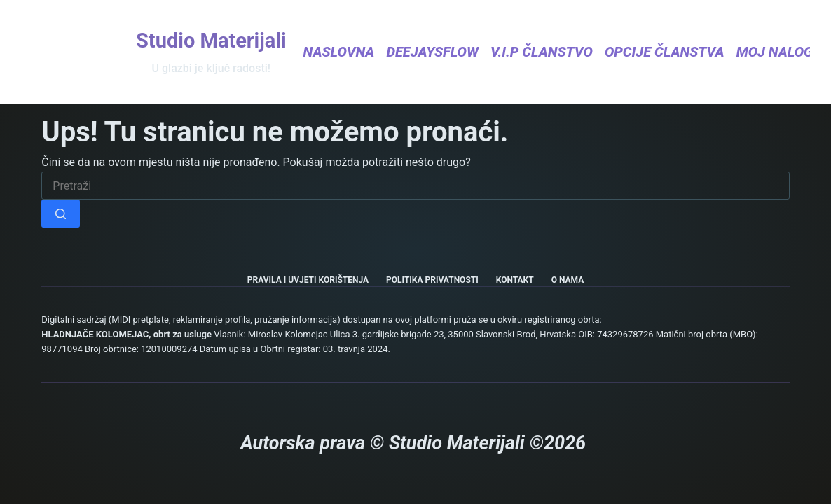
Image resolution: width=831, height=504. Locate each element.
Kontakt (515, 280)
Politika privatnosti (432, 280)
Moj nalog (782, 52)
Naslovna (339, 52)
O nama (568, 280)
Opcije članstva (665, 52)
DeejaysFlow (432, 52)
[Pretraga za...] (415, 185)
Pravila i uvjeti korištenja (308, 280)
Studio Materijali (211, 41)
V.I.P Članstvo (542, 52)
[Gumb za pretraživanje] (61, 213)
